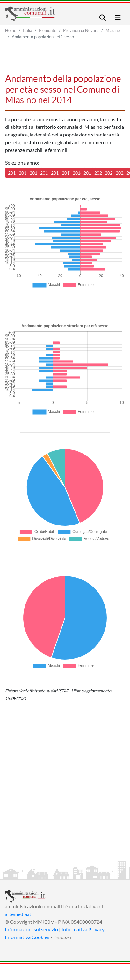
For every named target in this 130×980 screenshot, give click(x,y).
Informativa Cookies (27, 937)
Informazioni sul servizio (31, 929)
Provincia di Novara (81, 30)
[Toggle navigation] (103, 18)
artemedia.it (18, 914)
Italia (28, 30)
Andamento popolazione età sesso (43, 37)
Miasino (113, 30)
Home (11, 30)
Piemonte (48, 30)
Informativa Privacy (83, 929)
